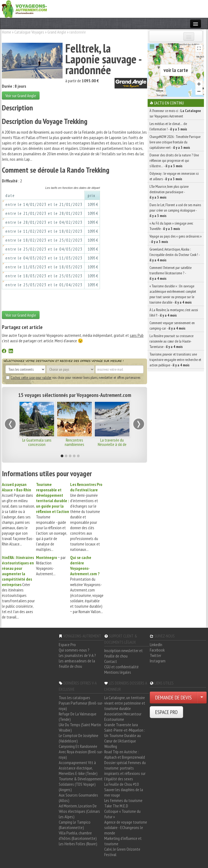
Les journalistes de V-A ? (77, 655)
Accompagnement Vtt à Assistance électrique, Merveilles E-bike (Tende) (78, 768)
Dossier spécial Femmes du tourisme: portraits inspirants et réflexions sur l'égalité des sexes (125, 771)
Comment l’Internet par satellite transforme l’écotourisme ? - (170, 273)
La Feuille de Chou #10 (121, 784)
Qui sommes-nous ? (74, 650)
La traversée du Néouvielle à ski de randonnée (112, 444)
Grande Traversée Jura (121, 725)
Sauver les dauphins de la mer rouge (124, 792)
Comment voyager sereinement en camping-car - (172, 325)
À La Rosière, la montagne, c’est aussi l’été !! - (174, 313)
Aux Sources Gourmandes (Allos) (78, 798)
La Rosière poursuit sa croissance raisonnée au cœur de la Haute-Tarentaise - (171, 341)
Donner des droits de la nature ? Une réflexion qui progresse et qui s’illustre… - (174, 160)
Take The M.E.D (116, 806)
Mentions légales (118, 672)
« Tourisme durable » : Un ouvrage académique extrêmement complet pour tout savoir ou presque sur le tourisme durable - (173, 294)
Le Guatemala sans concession (37, 442)
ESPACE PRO (166, 712)
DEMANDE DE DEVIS (173, 698)
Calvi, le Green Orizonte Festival (122, 852)
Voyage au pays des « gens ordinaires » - (175, 239)
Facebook (157, 650)
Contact (111, 661)
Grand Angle (57, 32)
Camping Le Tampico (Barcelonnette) (75, 825)
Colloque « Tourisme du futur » (122, 814)
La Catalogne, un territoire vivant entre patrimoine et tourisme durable (125, 703)
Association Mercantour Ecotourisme (123, 716)
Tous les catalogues (74, 698)
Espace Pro (67, 645)
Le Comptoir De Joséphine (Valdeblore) (79, 738)
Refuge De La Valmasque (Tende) (78, 716)
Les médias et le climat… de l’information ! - (168, 126)
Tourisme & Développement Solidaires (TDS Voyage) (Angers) (81, 784)
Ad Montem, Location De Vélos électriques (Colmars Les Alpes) (79, 811)
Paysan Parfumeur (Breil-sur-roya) (81, 706)
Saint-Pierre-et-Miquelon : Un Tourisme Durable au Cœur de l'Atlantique (125, 735)
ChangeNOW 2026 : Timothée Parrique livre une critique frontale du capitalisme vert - (175, 142)
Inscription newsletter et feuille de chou (123, 653)
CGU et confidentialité (121, 667)
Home (6, 32)
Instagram (158, 661)
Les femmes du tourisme (123, 800)
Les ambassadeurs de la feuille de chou (77, 663)
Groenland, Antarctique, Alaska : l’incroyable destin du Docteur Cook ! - (175, 255)
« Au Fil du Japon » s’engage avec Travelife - (171, 226)
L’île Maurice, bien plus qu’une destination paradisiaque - (169, 192)
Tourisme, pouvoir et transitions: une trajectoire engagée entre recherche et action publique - (175, 360)
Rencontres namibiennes (74, 442)
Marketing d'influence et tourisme (123, 841)
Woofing (111, 746)
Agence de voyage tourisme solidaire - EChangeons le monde (126, 827)
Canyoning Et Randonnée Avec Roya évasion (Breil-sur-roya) (81, 752)
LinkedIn (156, 645)
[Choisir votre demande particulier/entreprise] (202, 698)
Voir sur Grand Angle (21, 96)
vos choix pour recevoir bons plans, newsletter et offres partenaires (73, 377)
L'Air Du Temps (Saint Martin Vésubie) (80, 727)
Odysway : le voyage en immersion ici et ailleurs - (174, 176)
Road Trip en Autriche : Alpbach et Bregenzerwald (125, 754)
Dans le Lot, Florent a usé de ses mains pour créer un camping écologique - (175, 210)
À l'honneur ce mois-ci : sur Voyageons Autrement (175, 113)
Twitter (155, 655)
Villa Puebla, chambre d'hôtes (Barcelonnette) (78, 836)
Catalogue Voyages (29, 32)
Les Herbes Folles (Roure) (78, 844)
